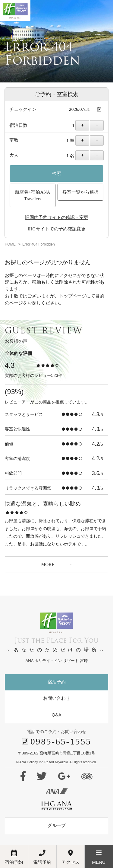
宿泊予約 (57, 682)
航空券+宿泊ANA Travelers (33, 195)
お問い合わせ (57, 698)
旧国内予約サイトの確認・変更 (57, 217)
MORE (48, 564)
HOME (10, 244)
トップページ (73, 296)
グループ (57, 825)
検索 (57, 173)
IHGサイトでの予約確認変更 (56, 229)
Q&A (56, 715)
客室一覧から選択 (80, 192)
